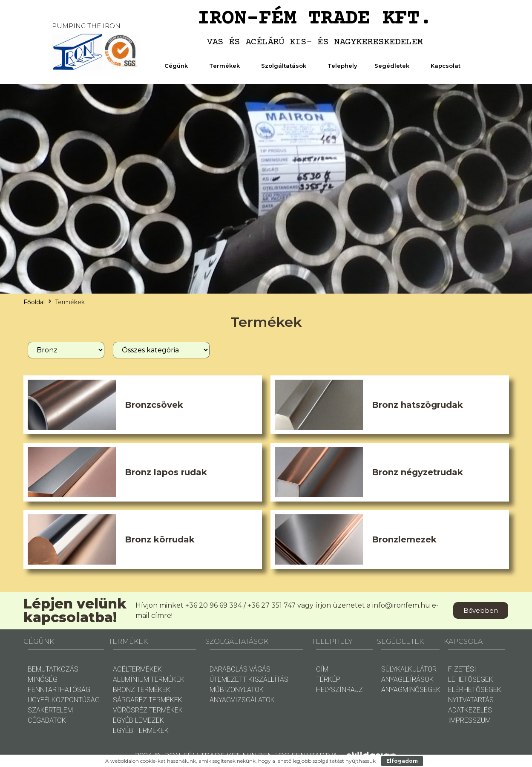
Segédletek (394, 66)
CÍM (322, 669)
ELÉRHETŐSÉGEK (475, 690)
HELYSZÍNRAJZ (339, 690)
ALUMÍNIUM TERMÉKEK (149, 679)
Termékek (227, 66)
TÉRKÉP (328, 679)
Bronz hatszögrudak (417, 405)
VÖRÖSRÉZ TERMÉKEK (148, 710)
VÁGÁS (260, 669)
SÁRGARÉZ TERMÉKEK (148, 700)
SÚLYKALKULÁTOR (409, 669)
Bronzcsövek (154, 405)
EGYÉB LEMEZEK (138, 720)
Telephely (342, 66)
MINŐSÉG (43, 679)
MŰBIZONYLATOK (237, 690)
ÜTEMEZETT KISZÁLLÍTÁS (249, 679)
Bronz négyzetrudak (417, 472)
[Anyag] (66, 350)
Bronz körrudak (160, 539)
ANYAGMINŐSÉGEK (411, 690)
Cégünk (178, 66)
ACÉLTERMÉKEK (137, 669)
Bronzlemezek (404, 539)
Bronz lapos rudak (166, 472)
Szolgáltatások (286, 66)
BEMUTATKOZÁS (53, 669)
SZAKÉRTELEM (50, 710)
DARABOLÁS (229, 669)
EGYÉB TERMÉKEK (141, 731)
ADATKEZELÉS (470, 710)
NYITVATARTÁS (471, 700)
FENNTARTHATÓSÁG (59, 690)
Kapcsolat (448, 66)
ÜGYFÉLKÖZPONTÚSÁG (64, 700)
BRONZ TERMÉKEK (142, 690)
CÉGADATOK (47, 720)
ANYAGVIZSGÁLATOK (242, 700)
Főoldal (34, 302)
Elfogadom (402, 761)
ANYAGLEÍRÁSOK (407, 679)
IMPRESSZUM (469, 720)
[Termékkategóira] (161, 350)
